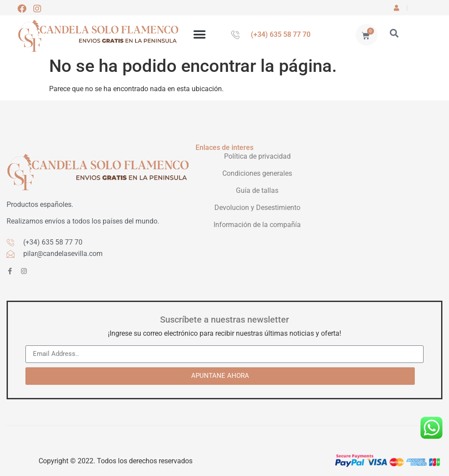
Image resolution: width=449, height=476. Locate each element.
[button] (199, 35)
